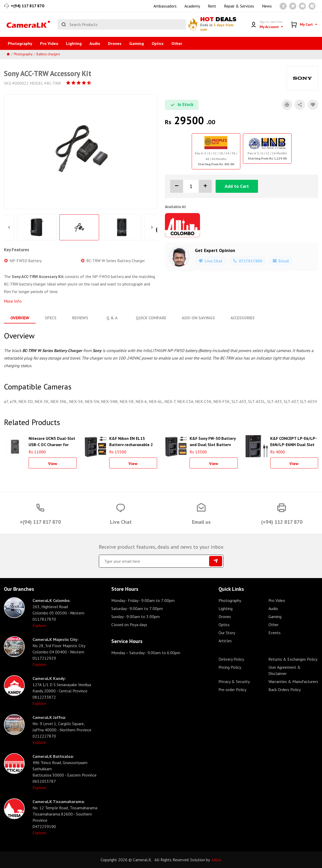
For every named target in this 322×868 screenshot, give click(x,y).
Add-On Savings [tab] (198, 318)
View (53, 463)
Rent (212, 6)
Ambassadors (165, 6)
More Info (13, 301)
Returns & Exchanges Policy (293, 659)
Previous (9, 227)
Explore (39, 625)
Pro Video (49, 43)
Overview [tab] (20, 318)
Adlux (216, 860)
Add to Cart (237, 186)
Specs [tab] (51, 318)
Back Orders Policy (285, 690)
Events (275, 633)
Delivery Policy (231, 659)
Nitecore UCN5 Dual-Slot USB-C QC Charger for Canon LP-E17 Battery (52, 441)
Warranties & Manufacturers (293, 681)
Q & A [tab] (112, 318)
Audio (95, 43)
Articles (225, 641)
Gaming (137, 43)
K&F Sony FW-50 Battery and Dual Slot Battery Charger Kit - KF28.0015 (213, 441)
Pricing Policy (230, 667)
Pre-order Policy (232, 690)
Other (177, 43)
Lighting (74, 43)
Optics (158, 43)
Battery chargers (48, 54)
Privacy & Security (234, 681)
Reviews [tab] (80, 318)
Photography (20, 43)
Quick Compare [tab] (150, 318)
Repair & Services (239, 6)
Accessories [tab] (242, 318)
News (267, 6)
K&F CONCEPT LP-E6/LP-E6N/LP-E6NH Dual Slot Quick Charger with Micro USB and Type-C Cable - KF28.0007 (294, 441)
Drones (115, 43)
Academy (192, 6)
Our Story (227, 633)
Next (152, 227)
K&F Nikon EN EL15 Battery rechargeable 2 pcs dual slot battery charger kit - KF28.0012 (131, 441)
